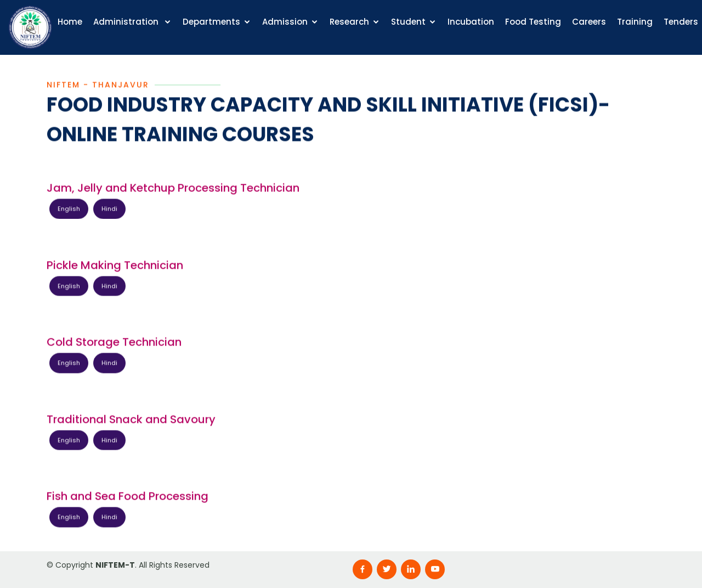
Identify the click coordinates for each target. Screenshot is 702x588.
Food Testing (533, 22)
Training (635, 22)
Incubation (471, 22)
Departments (211, 22)
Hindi (109, 210)
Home (70, 22)
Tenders (681, 22)
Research (349, 22)
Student (408, 22)
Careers (589, 22)
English (69, 210)
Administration (127, 22)
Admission (285, 22)
